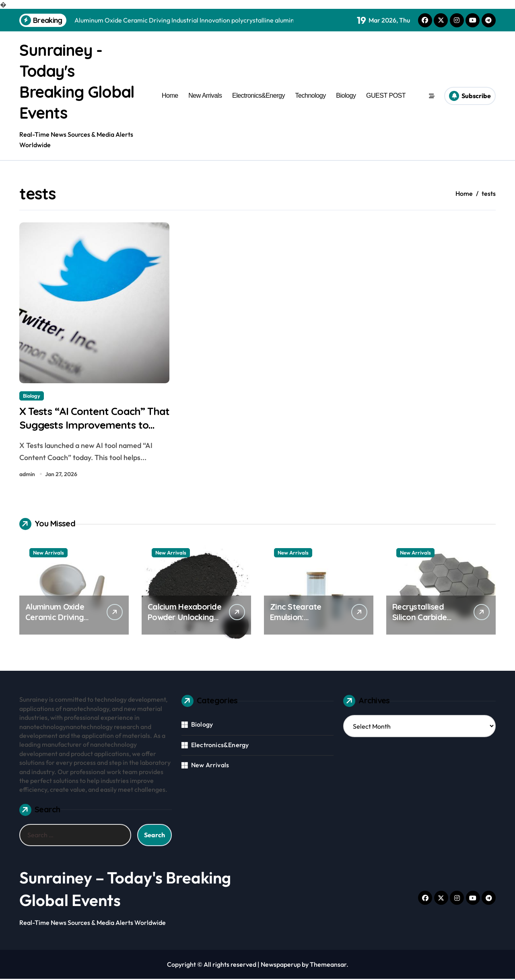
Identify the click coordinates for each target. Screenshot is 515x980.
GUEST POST (386, 96)
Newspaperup (281, 966)
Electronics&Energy (259, 96)
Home (170, 96)
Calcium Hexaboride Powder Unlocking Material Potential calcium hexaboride (184, 624)
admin (27, 475)
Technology (311, 96)
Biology (346, 96)
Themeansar (328, 966)
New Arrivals (205, 96)
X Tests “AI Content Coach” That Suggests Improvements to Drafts (92, 425)
